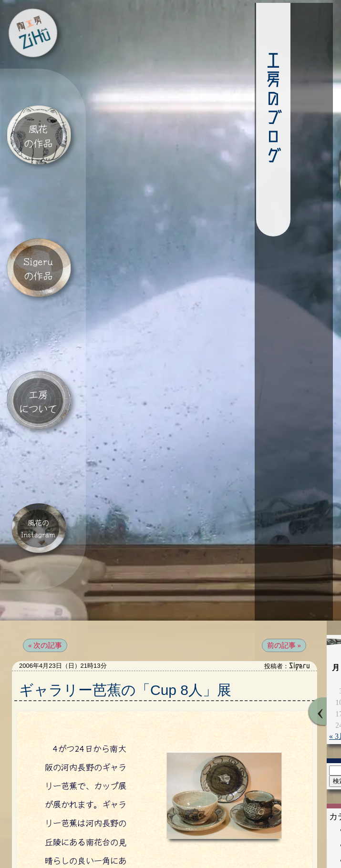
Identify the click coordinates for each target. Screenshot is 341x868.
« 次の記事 (45, 603)
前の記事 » (284, 603)
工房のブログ (254, 111)
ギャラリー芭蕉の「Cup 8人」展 (125, 648)
